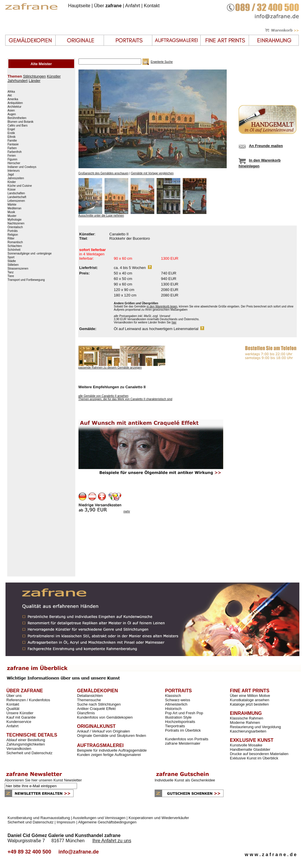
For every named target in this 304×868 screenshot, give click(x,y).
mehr (127, 511)
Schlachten (15, 246)
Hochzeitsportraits (180, 722)
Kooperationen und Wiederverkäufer (159, 818)
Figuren (12, 160)
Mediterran (14, 208)
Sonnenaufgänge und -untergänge (30, 254)
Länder (34, 81)
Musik (11, 212)
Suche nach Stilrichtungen (99, 704)
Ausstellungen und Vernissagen (99, 818)
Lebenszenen (16, 201)
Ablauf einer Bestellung (26, 740)
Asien (11, 111)
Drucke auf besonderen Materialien (259, 754)
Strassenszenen (18, 269)
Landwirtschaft (17, 197)
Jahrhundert (18, 81)
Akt (10, 96)
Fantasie (13, 144)
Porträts (13, 231)
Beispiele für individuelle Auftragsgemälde (112, 750)
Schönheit (14, 250)
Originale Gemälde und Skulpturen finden (111, 736)
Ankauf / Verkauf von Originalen (104, 731)
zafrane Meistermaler (183, 743)
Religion (13, 235)
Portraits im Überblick (183, 730)
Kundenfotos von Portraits (187, 739)
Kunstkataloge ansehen (250, 700)
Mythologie (14, 220)
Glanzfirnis (86, 713)
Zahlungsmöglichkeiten (26, 744)
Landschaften (16, 193)
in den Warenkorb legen (162, 306)
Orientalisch (15, 227)
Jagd (11, 175)
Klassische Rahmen (247, 718)
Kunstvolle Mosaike (246, 745)
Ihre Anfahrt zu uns (112, 841)
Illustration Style (178, 717)
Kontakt (152, 6)
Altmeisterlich (176, 704)
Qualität (13, 709)
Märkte (12, 205)
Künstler (54, 76)
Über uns (14, 696)
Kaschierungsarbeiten (248, 731)
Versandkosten (19, 749)
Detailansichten (90, 696)
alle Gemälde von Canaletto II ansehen (104, 396)
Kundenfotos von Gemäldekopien (105, 717)
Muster (12, 216)
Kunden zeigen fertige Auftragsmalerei (109, 755)
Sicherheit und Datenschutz (29, 753)
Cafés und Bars (18, 126)
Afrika (11, 92)
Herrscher (14, 163)
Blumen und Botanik (21, 122)
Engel (11, 129)
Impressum (66, 822)
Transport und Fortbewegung (26, 280)
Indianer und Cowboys (22, 167)
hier (174, 322)
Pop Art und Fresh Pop (184, 713)
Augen (12, 114)
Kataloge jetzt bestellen (249, 704)
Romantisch (15, 242)
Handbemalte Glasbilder (250, 749)
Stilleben (13, 265)
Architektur (14, 107)
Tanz (11, 272)
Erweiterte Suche (162, 62)
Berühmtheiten (17, 118)
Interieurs (14, 171)
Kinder (12, 182)
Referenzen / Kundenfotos (28, 700)
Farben (12, 148)
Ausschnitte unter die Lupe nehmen (101, 216)
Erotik (11, 133)
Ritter (11, 239)
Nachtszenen (16, 224)
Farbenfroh (15, 152)
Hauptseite (79, 6)
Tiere (11, 276)
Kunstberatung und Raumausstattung (39, 818)
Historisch (173, 709)
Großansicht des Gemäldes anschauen (104, 173)
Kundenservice (19, 722)
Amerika (13, 99)
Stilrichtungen (34, 76)
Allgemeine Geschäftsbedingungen (107, 822)
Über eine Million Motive (250, 696)
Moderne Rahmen (245, 723)
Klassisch (173, 696)
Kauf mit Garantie (21, 717)
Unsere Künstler (20, 713)
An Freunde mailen (266, 146)
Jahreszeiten (16, 178)
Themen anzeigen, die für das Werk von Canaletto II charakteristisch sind (125, 399)
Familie (12, 141)
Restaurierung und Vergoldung (255, 727)
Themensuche (89, 700)
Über (108, 6)
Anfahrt (133, 6)
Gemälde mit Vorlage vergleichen (152, 173)
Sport (11, 257)
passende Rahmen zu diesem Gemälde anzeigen (110, 368)
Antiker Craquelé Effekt (96, 709)
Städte (12, 261)
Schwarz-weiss (178, 700)
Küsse (12, 190)
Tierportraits (175, 726)
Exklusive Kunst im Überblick (254, 758)
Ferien (12, 156)
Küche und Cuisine (20, 186)
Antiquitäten (15, 103)
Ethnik (12, 137)
